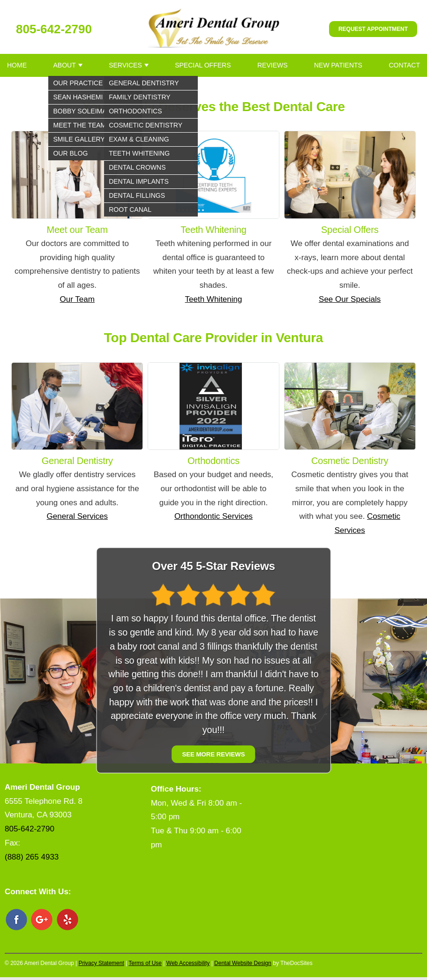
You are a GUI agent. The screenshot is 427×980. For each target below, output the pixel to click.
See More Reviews (213, 754)
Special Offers (203, 65)
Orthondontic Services (213, 516)
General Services (77, 516)
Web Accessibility (188, 963)
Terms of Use (145, 963)
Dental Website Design (243, 963)
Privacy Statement (101, 963)
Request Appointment (373, 29)
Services (125, 65)
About (64, 65)
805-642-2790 (54, 29)
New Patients (338, 65)
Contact (404, 65)
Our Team (77, 299)
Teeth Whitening (214, 299)
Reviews (273, 65)
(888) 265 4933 (32, 857)
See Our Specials (350, 299)
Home (17, 65)
